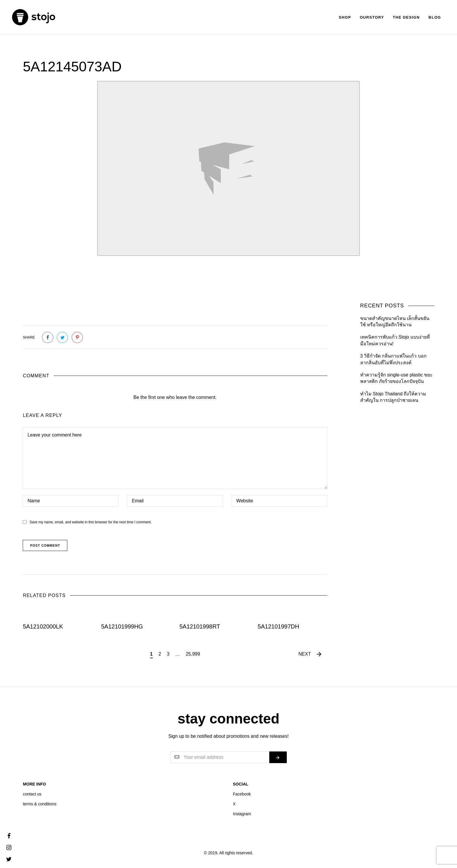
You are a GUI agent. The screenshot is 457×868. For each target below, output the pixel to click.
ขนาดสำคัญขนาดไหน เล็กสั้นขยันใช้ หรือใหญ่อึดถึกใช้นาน (395, 322)
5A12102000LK (43, 626)
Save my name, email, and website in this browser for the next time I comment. (90, 522)
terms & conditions (39, 804)
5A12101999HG (122, 626)
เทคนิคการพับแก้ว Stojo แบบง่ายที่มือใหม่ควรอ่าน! (395, 340)
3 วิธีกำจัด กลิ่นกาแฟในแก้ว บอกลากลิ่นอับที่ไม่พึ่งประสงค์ (393, 359)
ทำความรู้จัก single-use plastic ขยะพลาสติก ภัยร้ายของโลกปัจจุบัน (397, 378)
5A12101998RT (200, 626)
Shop (345, 17)
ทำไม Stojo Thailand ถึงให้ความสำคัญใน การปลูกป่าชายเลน (393, 397)
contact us (32, 794)
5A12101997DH (278, 626)
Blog (435, 17)
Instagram (242, 814)
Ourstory (372, 17)
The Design (406, 17)
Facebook (242, 794)
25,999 (193, 654)
